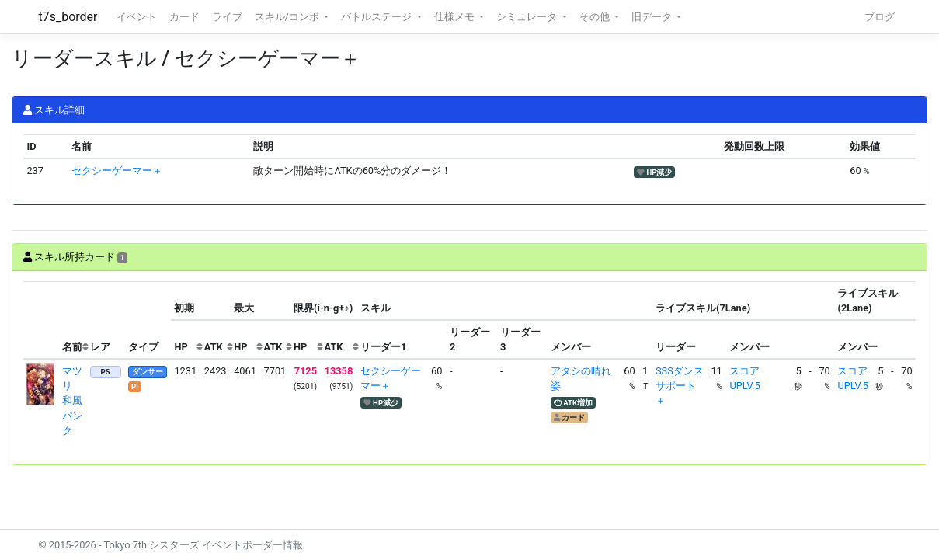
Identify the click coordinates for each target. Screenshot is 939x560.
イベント (137, 17)
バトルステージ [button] (377, 17)
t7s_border (68, 17)
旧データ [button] (653, 17)
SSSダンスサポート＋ (680, 386)
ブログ (880, 17)
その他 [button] (596, 17)
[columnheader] (41, 320)
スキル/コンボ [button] (288, 17)
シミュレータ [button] (528, 17)
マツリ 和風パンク (72, 401)
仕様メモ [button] (456, 17)
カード (184, 17)
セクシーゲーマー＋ (117, 170)
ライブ (227, 17)
